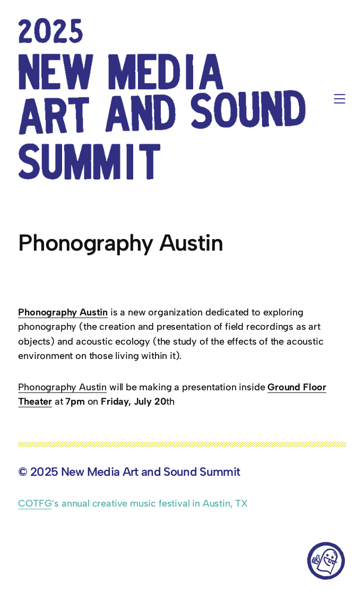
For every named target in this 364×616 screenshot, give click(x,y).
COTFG (35, 503)
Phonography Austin (62, 387)
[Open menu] (340, 99)
